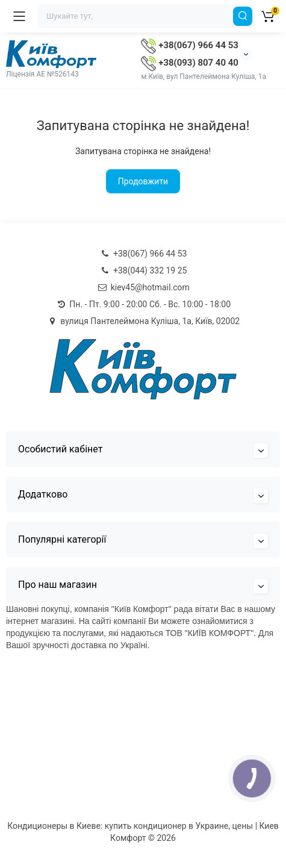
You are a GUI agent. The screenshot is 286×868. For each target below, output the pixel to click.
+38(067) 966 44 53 (189, 45)
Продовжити (143, 181)
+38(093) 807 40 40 (189, 63)
